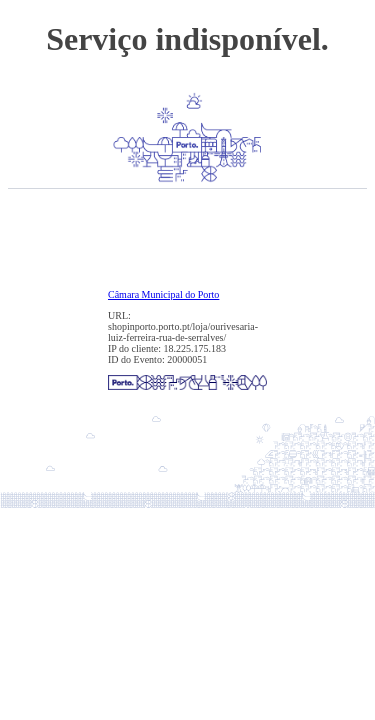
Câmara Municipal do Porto (163, 294)
